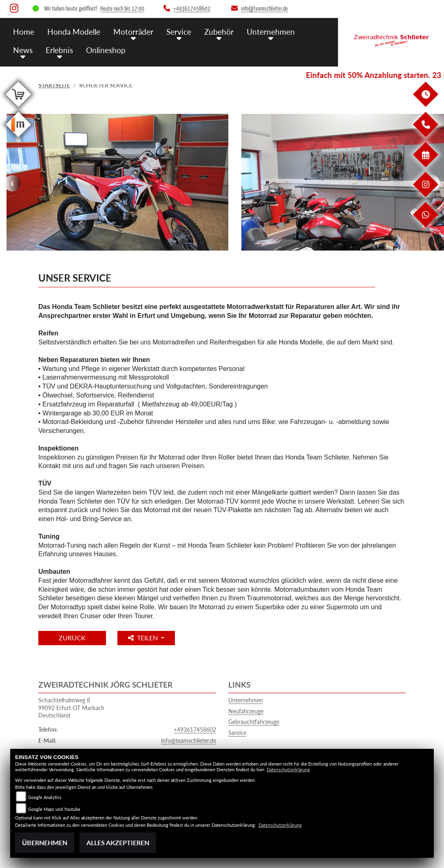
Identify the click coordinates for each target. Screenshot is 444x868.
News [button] (23, 50)
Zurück (72, 638)
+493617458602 (195, 729)
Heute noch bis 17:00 (122, 9)
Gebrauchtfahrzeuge (254, 722)
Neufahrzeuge (246, 711)
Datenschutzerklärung (288, 769)
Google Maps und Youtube (54, 809)
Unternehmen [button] (271, 32)
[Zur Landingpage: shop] (18, 108)
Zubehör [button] (219, 32)
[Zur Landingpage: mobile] (18, 139)
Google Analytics (45, 797)
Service (237, 733)
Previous (12, 183)
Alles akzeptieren (118, 842)
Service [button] (179, 32)
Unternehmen (246, 700)
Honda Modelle (74, 32)
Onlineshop (106, 50)
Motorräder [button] (133, 32)
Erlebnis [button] (59, 50)
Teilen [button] (144, 638)
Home (24, 32)
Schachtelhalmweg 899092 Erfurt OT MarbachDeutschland (71, 708)
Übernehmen (45, 842)
